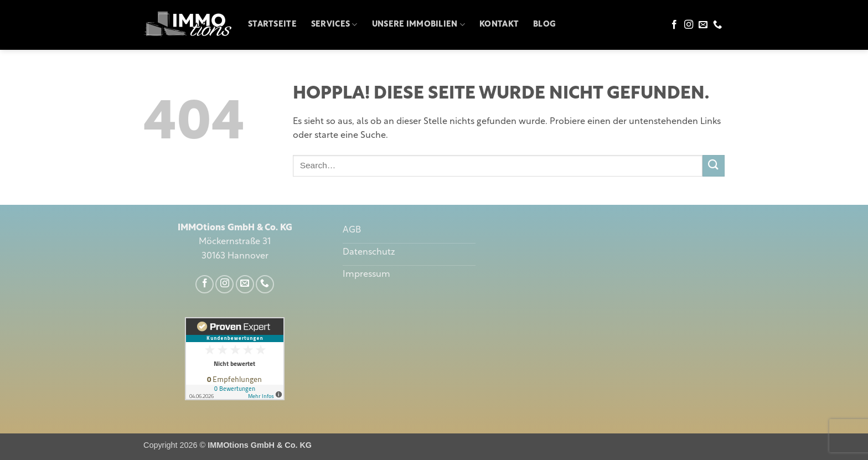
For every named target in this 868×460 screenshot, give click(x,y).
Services (334, 25)
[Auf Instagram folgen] (689, 25)
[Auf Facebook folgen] (674, 25)
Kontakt (499, 25)
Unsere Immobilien (418, 25)
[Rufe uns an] (717, 25)
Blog (544, 25)
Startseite (272, 25)
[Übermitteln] (714, 166)
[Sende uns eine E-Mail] (703, 25)
